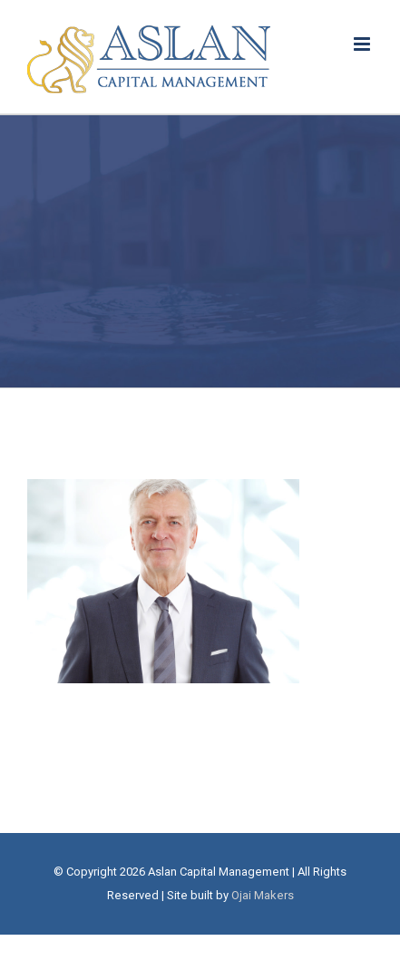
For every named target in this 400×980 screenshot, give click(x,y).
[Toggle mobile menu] (363, 44)
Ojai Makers (263, 895)
